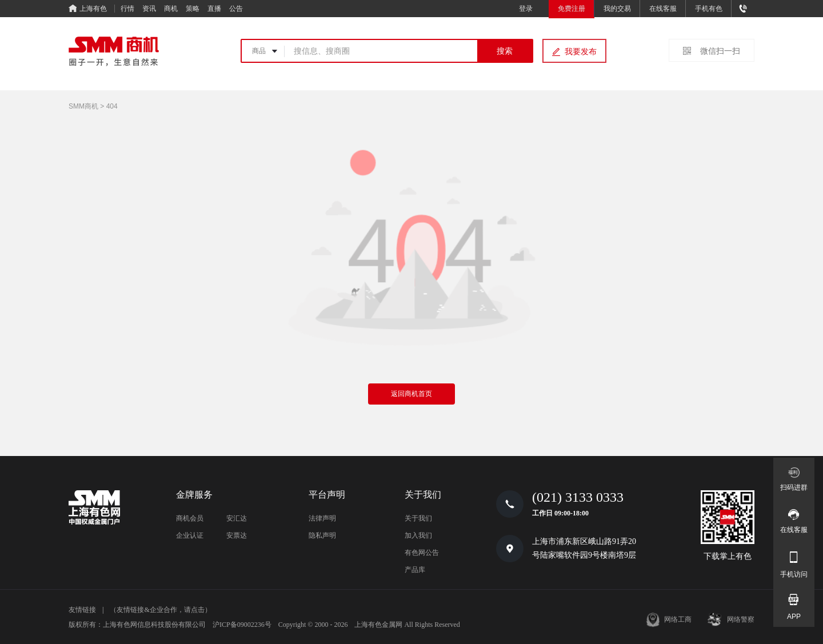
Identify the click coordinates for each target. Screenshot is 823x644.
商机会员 (190, 518)
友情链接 (82, 610)
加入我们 (418, 535)
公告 (236, 9)
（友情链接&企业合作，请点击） (160, 610)
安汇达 (237, 518)
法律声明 (322, 518)
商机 (171, 9)
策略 (193, 9)
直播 (214, 9)
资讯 (149, 9)
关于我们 (418, 518)
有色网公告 (422, 553)
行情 (127, 9)
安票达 (237, 535)
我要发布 (581, 51)
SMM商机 (83, 106)
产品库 (415, 570)
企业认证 (190, 535)
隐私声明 (322, 535)
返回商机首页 (411, 394)
